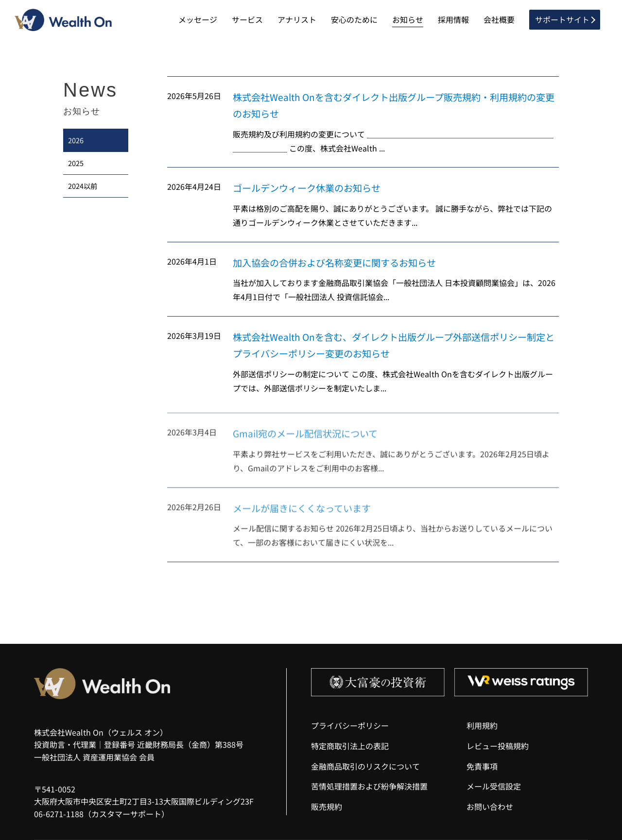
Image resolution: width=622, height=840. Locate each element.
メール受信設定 (494, 786)
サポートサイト (562, 19)
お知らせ (408, 19)
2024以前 (83, 186)
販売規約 (327, 806)
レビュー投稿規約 (498, 746)
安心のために (354, 19)
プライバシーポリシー (350, 725)
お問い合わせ (490, 806)
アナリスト (297, 19)
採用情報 (453, 19)
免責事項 (482, 766)
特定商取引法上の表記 (350, 746)
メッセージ (198, 19)
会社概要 (499, 19)
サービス (247, 19)
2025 (76, 163)
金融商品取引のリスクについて (365, 766)
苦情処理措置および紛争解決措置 (369, 786)
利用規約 (482, 725)
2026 (76, 140)
